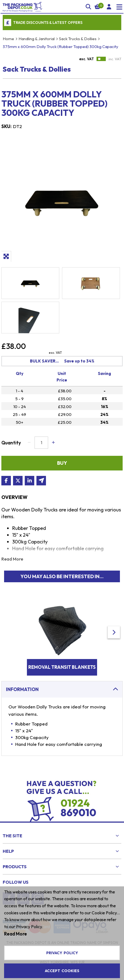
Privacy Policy (62, 953)
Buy (62, 463)
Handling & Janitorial (37, 39)
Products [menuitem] (15, 867)
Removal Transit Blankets (62, 667)
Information (22, 689)
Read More (12, 559)
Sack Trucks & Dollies (78, 39)
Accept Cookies (62, 971)
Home (8, 39)
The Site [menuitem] (13, 836)
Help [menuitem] (8, 851)
